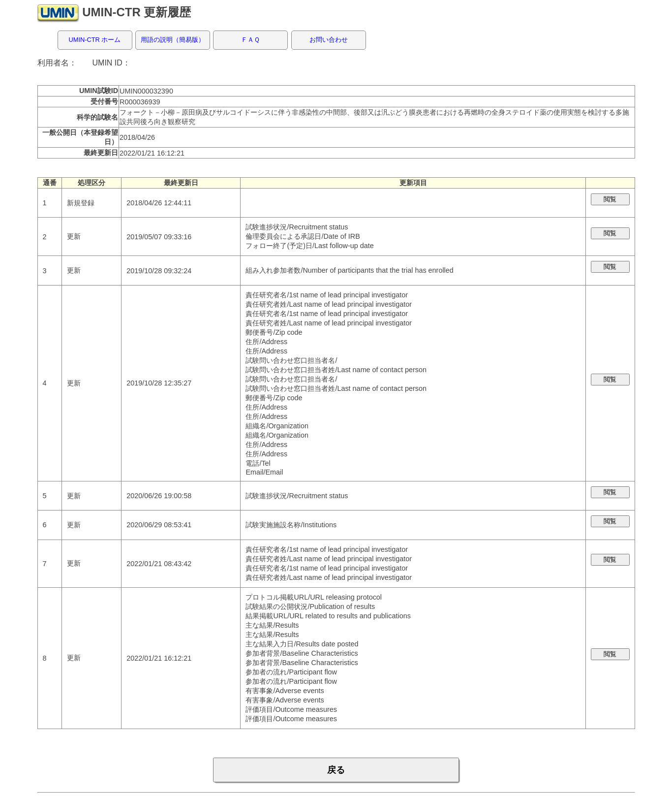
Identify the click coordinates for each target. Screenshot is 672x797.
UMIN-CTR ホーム (95, 40)
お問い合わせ (329, 40)
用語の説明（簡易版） (173, 40)
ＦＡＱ (250, 40)
